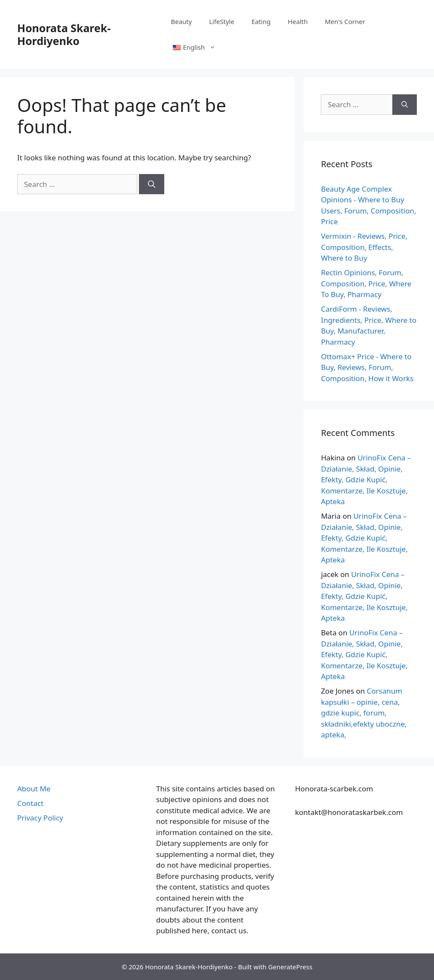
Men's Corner (345, 21)
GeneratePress (290, 967)
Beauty (181, 21)
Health (298, 21)
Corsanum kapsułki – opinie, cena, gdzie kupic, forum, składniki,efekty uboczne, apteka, (364, 713)
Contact (30, 803)
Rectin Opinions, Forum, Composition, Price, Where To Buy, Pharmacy (366, 283)
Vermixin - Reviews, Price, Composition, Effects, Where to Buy (364, 247)
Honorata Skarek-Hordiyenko (64, 34)
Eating (261, 21)
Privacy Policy (40, 818)
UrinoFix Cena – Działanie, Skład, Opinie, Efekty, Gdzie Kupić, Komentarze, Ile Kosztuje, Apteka (366, 479)
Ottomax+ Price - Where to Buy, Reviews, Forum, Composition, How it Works (367, 367)
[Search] (152, 184)
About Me (34, 789)
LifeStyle (222, 21)
